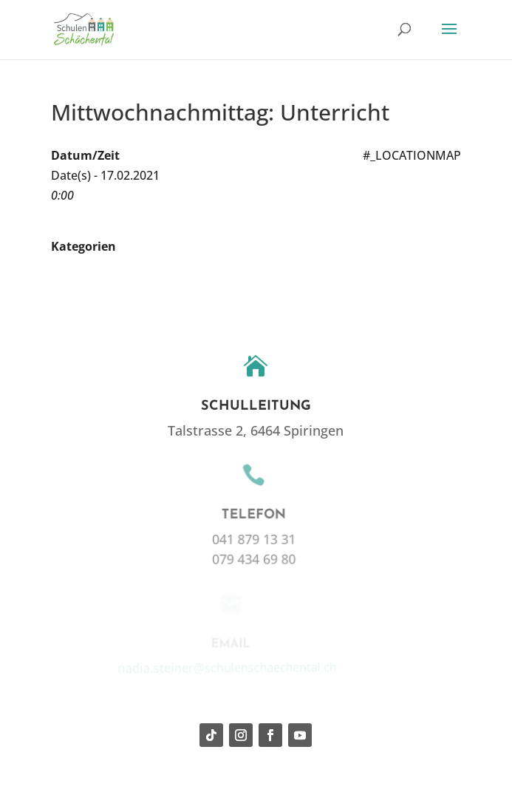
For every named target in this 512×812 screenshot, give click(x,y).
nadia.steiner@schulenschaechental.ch (224, 667)
